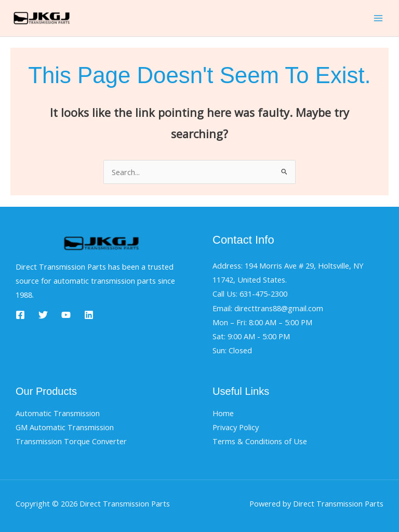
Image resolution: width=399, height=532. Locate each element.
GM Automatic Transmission (65, 427)
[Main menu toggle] (378, 18)
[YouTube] (66, 315)
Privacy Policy (236, 427)
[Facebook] (20, 315)
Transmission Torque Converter (71, 441)
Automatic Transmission (58, 413)
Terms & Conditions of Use (260, 441)
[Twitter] (43, 315)
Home (223, 413)
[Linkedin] (89, 315)
